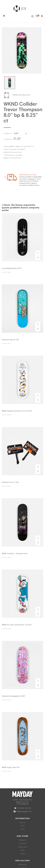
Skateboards (22, 865)
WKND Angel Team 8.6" (11, 768)
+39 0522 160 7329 (24, 808)
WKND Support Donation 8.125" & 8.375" (17, 411)
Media (22, 850)
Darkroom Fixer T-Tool (10, 482)
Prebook (23, 854)
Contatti (22, 829)
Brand (22, 826)
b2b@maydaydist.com (24, 811)
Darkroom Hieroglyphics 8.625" (14, 696)
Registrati (22, 822)
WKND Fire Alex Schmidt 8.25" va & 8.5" (17, 625)
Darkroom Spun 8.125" (10, 340)
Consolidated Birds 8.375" (12, 269)
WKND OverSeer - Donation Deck (15, 554)
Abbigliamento (22, 847)
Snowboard (22, 843)
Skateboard (22, 840)
